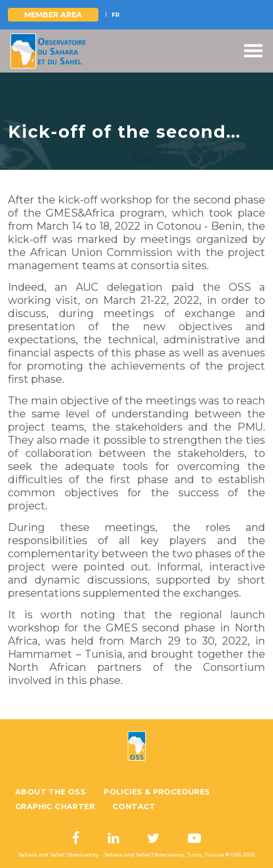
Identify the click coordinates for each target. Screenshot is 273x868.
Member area (53, 15)
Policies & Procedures (157, 792)
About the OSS (50, 792)
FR (115, 15)
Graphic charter (55, 806)
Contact (134, 806)
